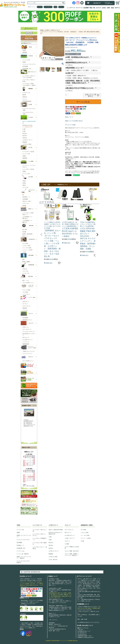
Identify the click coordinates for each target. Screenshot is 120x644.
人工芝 (55, 7)
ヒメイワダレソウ (48, 7)
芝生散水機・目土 (21, 548)
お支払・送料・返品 (108, 8)
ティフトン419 (20, 530)
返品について (69, 117)
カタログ (98, 8)
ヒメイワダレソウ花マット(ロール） (39, 535)
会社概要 (86, 8)
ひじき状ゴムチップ (70, 535)
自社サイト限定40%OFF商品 (56, 530)
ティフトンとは (20, 551)
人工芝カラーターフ (55, 30)
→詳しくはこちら (53, 620)
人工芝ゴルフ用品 (53, 557)
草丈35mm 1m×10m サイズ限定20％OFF (55, 533)
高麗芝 (18, 533)
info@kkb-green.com (63, 626)
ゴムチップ (61, 7)
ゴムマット (67, 541)
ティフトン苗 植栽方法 (23, 554)
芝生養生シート (20, 545)
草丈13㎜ (51, 543)
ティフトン (40, 7)
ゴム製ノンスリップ (70, 538)
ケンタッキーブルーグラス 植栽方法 (24, 562)
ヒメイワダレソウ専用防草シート (40, 539)
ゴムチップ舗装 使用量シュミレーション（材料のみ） (72, 555)
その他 (82, 541)
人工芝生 (47, 30)
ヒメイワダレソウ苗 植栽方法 (40, 543)
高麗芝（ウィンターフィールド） (24, 536)
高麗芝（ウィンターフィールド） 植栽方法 (24, 557)
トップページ (71, 8)
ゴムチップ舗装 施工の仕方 (72, 551)
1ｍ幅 (50, 537)
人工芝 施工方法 (53, 560)
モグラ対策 (83, 530)
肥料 (23, 259)
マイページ (79, 8)
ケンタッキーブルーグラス (23, 540)
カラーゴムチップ (69, 530)
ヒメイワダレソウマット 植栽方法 (40, 548)
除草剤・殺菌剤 (26, 262)
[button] (41, 235)
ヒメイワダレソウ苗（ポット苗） (40, 530)
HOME (42, 30)
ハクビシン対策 (84, 533)
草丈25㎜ (51, 545)
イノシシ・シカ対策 (86, 538)
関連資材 (51, 554)
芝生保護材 (19, 543)
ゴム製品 (67, 544)
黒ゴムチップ (68, 533)
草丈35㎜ (51, 548)
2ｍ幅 (50, 540)
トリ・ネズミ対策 (85, 535)
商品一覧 (92, 8)
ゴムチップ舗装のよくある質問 (72, 547)
